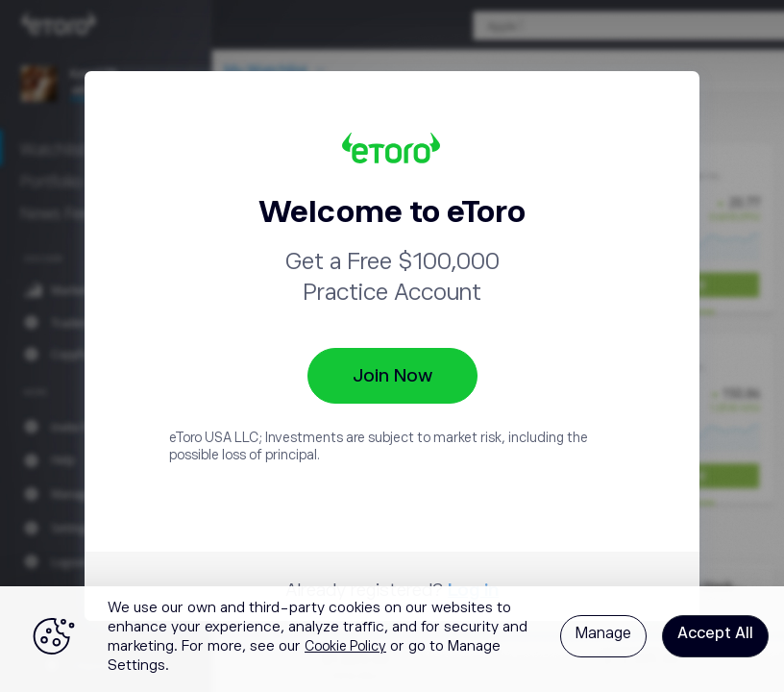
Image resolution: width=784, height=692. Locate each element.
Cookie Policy (345, 646)
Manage (603, 633)
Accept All (715, 633)
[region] (392, 639)
